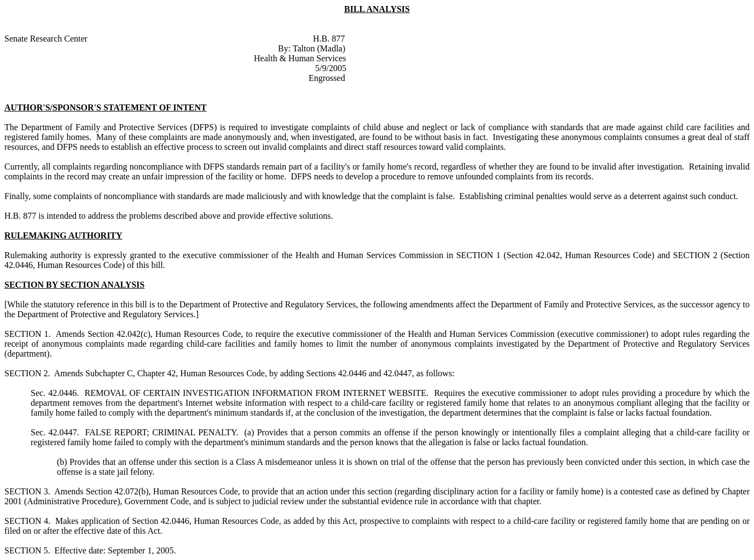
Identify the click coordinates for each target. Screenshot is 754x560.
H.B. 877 (329, 39)
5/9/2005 (331, 68)
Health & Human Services (300, 58)
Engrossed (327, 78)
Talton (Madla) (319, 48)
